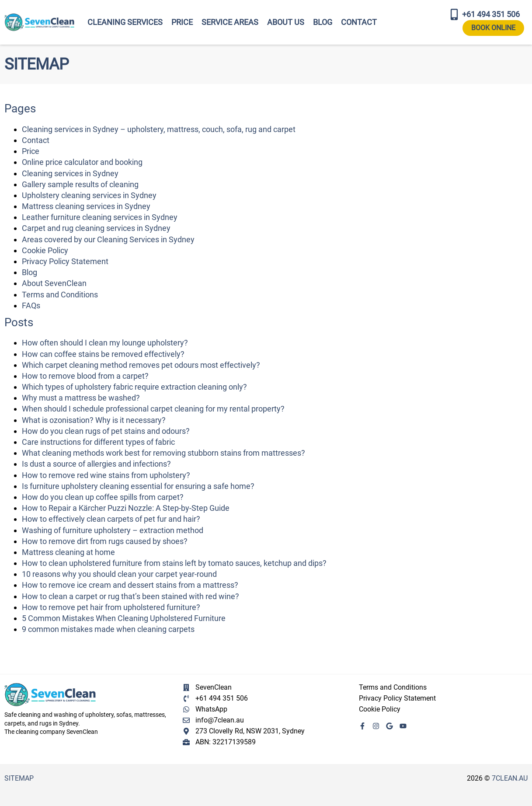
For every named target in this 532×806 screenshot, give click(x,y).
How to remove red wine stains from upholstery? (106, 475)
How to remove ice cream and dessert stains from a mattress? (130, 585)
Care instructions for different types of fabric (98, 442)
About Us (286, 22)
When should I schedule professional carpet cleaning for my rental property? (153, 409)
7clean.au (510, 778)
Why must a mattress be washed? (81, 398)
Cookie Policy (45, 250)
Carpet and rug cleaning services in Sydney (96, 228)
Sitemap (19, 778)
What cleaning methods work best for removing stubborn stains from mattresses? (163, 453)
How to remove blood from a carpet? (85, 376)
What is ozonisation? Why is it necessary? (94, 420)
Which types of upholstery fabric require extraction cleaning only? (134, 387)
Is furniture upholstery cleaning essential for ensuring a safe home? (138, 486)
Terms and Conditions (60, 295)
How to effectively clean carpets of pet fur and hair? (111, 519)
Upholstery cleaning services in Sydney (89, 195)
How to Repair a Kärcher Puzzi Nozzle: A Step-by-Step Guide (126, 508)
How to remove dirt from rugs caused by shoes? (105, 541)
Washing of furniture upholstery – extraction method (113, 530)
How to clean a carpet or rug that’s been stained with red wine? (130, 596)
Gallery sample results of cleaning (80, 184)
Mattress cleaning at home (68, 552)
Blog (323, 22)
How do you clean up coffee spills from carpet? (103, 497)
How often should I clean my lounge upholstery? (105, 343)
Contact (359, 22)
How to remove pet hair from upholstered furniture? (111, 607)
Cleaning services (125, 22)
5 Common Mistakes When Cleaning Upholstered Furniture (124, 618)
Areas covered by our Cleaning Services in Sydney (108, 239)
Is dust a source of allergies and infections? (96, 464)
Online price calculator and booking (82, 162)
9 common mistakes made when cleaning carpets (108, 629)
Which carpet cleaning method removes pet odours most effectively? (141, 365)
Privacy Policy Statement (65, 261)
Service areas (230, 22)
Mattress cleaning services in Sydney (86, 206)
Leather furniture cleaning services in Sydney (100, 217)
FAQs (31, 305)
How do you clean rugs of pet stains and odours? (106, 431)
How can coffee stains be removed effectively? (103, 354)
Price (182, 22)
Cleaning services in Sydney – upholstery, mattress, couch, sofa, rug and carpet (159, 129)
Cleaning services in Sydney (70, 173)
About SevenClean (54, 283)
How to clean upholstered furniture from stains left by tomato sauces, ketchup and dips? (174, 563)
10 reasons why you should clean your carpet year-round (119, 574)
